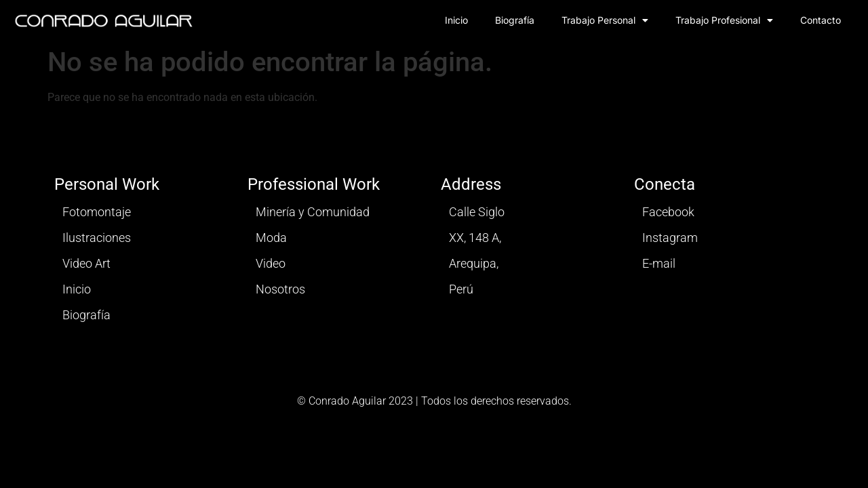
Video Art (86, 263)
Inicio (456, 20)
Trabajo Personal (605, 20)
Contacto (821, 20)
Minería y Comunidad (313, 212)
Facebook (668, 212)
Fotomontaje (97, 212)
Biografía (515, 20)
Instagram (670, 238)
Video (271, 263)
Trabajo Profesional (724, 20)
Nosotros (280, 289)
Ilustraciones (97, 238)
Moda (271, 238)
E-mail (659, 263)
